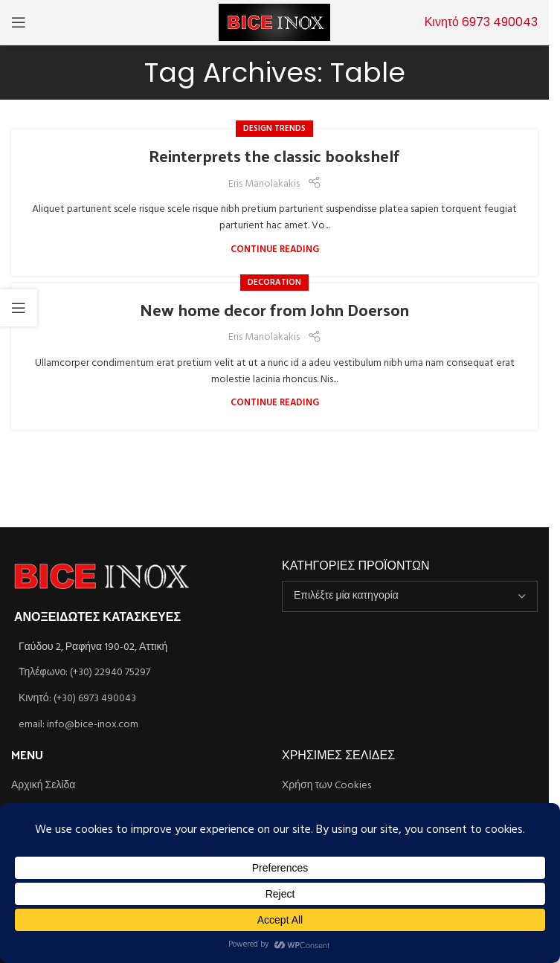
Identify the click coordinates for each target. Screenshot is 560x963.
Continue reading (275, 250)
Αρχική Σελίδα (43, 786)
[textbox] (410, 596)
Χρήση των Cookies (326, 786)
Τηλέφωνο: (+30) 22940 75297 (84, 673)
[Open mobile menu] (19, 22)
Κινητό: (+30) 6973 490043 (77, 699)
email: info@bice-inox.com (78, 725)
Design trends (274, 129)
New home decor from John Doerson (274, 309)
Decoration (274, 283)
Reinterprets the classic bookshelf (274, 155)
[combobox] (410, 596)
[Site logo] (274, 23)
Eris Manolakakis (264, 184)
